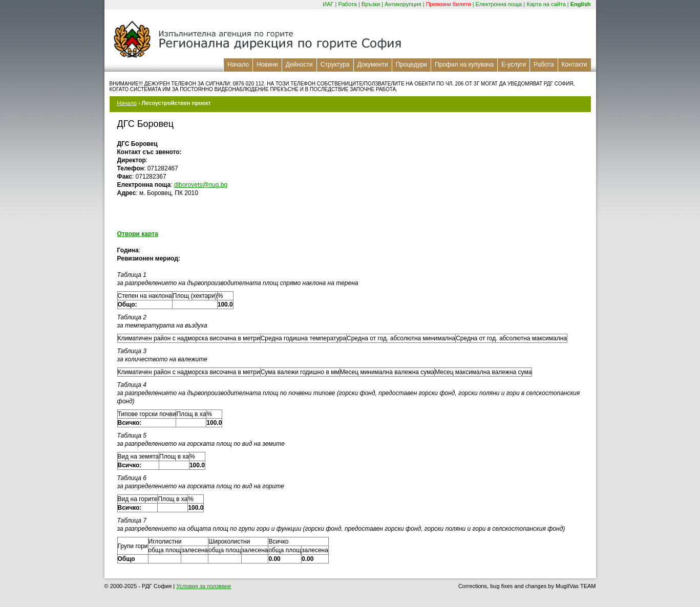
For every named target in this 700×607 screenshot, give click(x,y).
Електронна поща (499, 4)
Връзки (371, 4)
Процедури (411, 64)
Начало (238, 64)
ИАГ (328, 4)
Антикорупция (403, 4)
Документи (373, 64)
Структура (335, 64)
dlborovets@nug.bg (201, 185)
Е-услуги (514, 64)
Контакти (575, 64)
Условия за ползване (204, 586)
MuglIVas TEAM (576, 586)
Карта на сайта (546, 4)
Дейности (299, 64)
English (581, 4)
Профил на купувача (464, 64)
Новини (267, 64)
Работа (348, 4)
